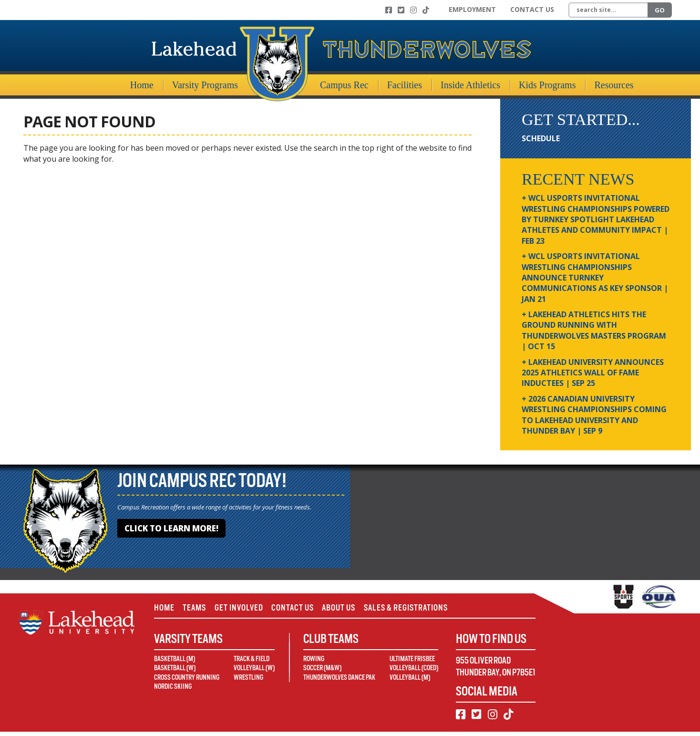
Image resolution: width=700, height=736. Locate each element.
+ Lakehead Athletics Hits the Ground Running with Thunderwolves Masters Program (594, 330)
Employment (472, 9)
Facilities (405, 85)
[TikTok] (426, 10)
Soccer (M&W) (322, 672)
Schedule (541, 138)
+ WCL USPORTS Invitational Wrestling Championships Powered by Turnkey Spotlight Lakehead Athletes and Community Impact (596, 219)
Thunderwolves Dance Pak (339, 682)
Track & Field (252, 663)
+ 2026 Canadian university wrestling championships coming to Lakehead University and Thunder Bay (594, 415)
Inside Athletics (470, 85)
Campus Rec (344, 85)
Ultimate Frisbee (412, 663)
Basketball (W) (175, 672)
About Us (361, 610)
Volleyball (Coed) (414, 672)
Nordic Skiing (173, 691)
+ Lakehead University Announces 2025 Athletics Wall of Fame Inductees (593, 373)
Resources (614, 85)
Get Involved (250, 610)
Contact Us (532, 9)
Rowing (314, 663)
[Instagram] (413, 10)
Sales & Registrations (435, 610)
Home (142, 85)
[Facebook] (389, 10)
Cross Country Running (187, 682)
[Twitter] (401, 10)
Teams (200, 610)
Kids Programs (547, 85)
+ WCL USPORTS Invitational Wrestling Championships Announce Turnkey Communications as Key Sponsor (595, 278)
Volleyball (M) (410, 682)
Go (660, 10)
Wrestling (248, 682)
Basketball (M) (175, 663)
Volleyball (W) (254, 672)
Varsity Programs (205, 85)
